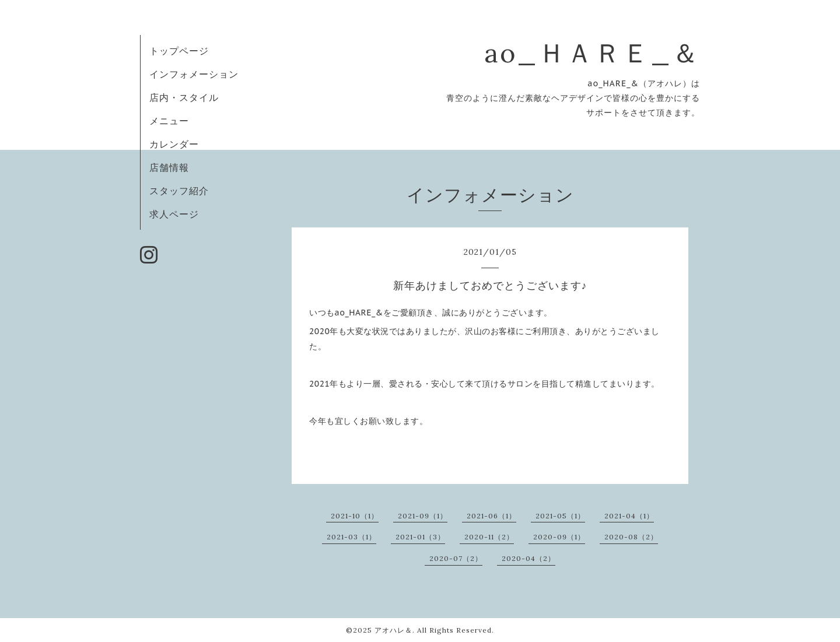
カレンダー (174, 144)
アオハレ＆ (393, 630)
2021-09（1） (423, 516)
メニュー (169, 121)
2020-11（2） (489, 537)
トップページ (179, 51)
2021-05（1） (560, 516)
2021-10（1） (355, 516)
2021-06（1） (491, 516)
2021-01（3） (420, 537)
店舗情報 (169, 167)
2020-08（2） (631, 537)
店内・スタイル (184, 97)
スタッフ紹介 (179, 191)
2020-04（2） (528, 558)
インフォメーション (194, 74)
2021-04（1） (629, 516)
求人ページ (174, 214)
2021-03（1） (351, 537)
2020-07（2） (456, 558)
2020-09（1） (559, 537)
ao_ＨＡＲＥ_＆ (592, 53)
